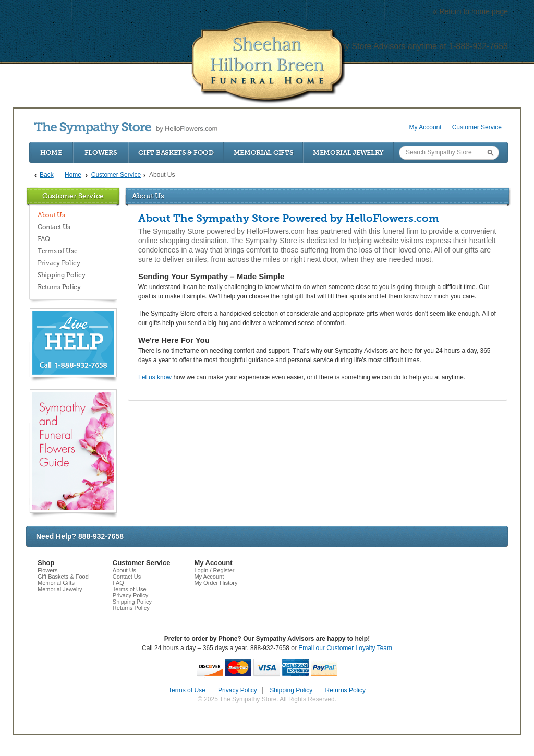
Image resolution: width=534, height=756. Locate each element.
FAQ (44, 239)
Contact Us (54, 227)
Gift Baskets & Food (176, 153)
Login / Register (214, 570)
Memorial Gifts (264, 153)
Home (51, 153)
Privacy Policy (59, 263)
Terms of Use (57, 251)
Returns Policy (59, 287)
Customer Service (477, 127)
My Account (426, 127)
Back (47, 175)
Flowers (101, 153)
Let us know (155, 377)
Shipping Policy (62, 275)
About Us (51, 215)
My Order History (216, 583)
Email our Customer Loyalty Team (345, 648)
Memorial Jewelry (348, 153)
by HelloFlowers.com (126, 128)
